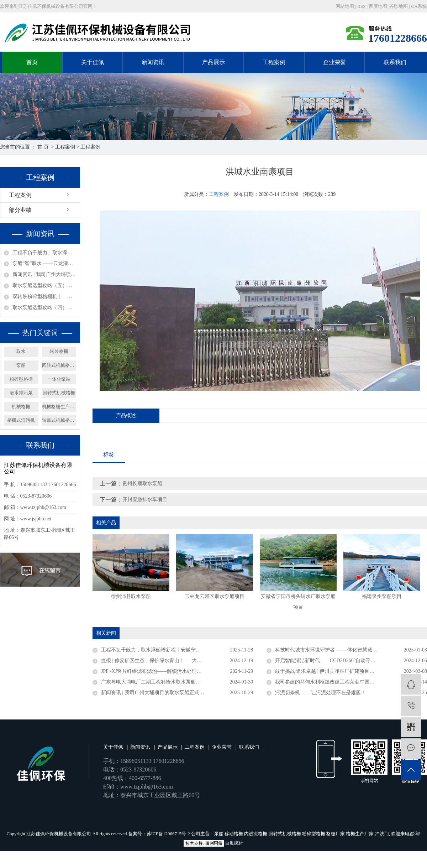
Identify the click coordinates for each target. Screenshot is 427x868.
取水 (21, 351)
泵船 (21, 365)
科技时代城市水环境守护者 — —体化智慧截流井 (329, 650)
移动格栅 (234, 834)
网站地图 (345, 6)
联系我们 (395, 62)
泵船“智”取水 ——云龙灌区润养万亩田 (44, 263)
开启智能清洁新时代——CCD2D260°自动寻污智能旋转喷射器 (343, 661)
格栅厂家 (336, 834)
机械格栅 (21, 407)
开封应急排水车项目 (145, 500)
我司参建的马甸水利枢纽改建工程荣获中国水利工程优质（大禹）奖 (350, 682)
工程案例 (274, 62)
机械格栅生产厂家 (59, 407)
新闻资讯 (153, 62)
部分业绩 (20, 210)
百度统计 (234, 843)
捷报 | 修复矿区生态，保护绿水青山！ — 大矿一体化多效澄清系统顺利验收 (177, 661)
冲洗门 (382, 834)
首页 (32, 62)
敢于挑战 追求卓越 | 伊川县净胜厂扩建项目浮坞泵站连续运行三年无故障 (351, 671)
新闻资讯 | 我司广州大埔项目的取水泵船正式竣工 (44, 274)
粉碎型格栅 (21, 379)
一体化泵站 (59, 379)
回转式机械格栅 (59, 393)
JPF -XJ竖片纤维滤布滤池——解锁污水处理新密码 (156, 671)
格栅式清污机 (21, 420)
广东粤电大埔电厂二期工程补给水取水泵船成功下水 (158, 682)
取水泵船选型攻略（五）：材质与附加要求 (44, 285)
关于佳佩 (93, 62)
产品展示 (213, 62)
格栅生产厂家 (360, 834)
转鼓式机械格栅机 (59, 420)
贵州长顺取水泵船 (142, 484)
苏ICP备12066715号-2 (168, 834)
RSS (361, 6)
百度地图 (378, 6)
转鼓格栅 (59, 351)
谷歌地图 (399, 6)
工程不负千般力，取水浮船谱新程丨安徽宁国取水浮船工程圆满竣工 (44, 253)
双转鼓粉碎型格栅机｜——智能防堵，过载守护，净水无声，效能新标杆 (44, 297)
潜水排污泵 (21, 393)
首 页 (43, 147)
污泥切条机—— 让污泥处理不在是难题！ (321, 693)
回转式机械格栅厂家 (59, 365)
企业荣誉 (334, 62)
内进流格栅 (256, 834)
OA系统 (419, 6)
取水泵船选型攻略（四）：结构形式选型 (44, 308)
